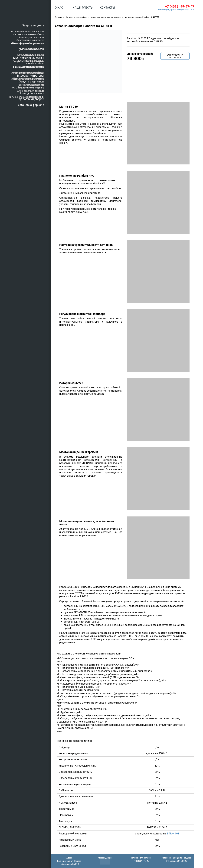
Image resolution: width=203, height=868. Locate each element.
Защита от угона (33, 25)
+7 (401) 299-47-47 (141, 861)
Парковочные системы (29, 67)
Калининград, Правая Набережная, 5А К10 (175, 10)
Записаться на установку (175, 56)
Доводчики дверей (31, 99)
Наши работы (83, 8)
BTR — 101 (173, 834)
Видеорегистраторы (31, 76)
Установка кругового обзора (28, 72)
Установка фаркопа (31, 105)
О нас (59, 8)
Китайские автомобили (28, 34)
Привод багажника (31, 93)
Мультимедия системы (29, 58)
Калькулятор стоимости (31, 55)
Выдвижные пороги (31, 87)
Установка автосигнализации (28, 31)
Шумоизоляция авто (30, 49)
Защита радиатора (32, 81)
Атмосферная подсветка (28, 43)
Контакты (107, 8)
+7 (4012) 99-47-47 (179, 7)
